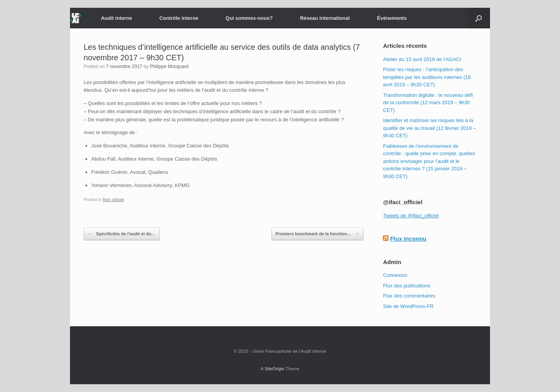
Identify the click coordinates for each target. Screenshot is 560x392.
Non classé (113, 199)
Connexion (395, 275)
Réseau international (325, 18)
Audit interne (116, 18)
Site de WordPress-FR (408, 306)
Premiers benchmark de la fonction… (318, 234)
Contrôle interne (179, 18)
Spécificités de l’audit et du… (122, 234)
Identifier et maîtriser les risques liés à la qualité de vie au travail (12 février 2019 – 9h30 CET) (429, 128)
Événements (392, 18)
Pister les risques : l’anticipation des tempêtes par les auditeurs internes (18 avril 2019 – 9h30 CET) (427, 77)
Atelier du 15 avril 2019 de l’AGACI (422, 59)
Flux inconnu (408, 239)
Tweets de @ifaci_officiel (411, 216)
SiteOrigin (274, 369)
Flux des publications (407, 286)
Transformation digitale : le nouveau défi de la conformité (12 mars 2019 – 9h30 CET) (428, 103)
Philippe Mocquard (169, 66)
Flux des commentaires (409, 296)
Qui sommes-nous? (249, 18)
